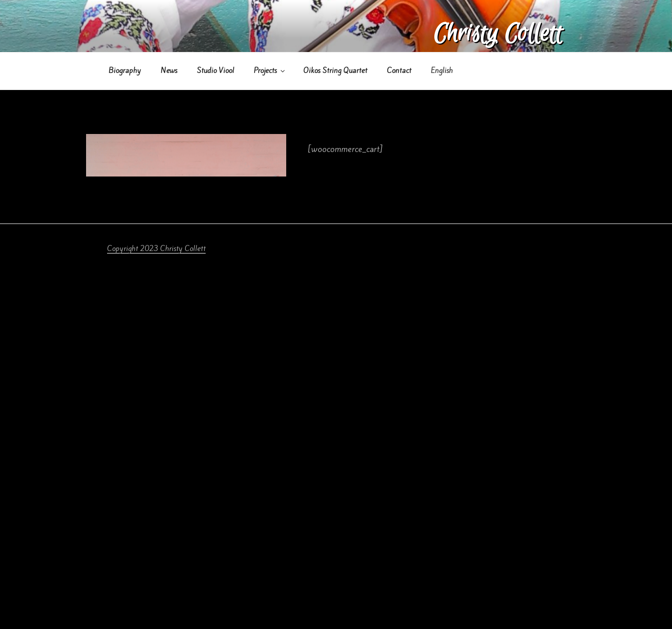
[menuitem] (442, 71)
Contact (399, 70)
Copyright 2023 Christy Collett (156, 248)
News (169, 70)
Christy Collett (498, 34)
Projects (270, 70)
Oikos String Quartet (335, 70)
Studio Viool (215, 70)
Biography (125, 70)
